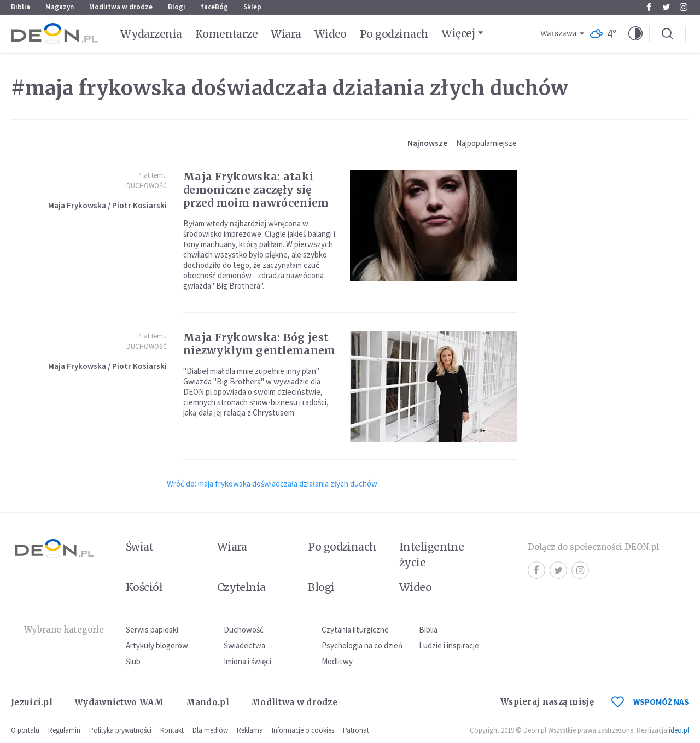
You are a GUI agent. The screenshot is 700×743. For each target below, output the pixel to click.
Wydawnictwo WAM (119, 702)
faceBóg (214, 7)
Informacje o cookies (303, 730)
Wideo (331, 34)
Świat (139, 547)
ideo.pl (679, 730)
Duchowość (147, 186)
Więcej (458, 33)
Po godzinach (394, 34)
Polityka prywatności (120, 730)
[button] (635, 34)
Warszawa (559, 34)
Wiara (286, 34)
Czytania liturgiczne (355, 630)
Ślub (133, 661)
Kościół (144, 587)
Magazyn (60, 7)
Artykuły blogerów (157, 645)
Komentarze (227, 34)
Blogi (177, 7)
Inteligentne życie (432, 555)
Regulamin (64, 730)
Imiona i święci (247, 661)
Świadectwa (244, 645)
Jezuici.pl (32, 702)
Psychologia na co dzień (362, 645)
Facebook (649, 7)
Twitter (666, 7)
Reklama (250, 730)
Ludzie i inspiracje (449, 645)
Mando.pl (208, 702)
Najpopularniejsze (486, 143)
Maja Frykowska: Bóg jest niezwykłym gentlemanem (259, 344)
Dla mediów (210, 730)
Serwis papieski (152, 630)
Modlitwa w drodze (121, 7)
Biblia (21, 7)
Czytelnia (241, 587)
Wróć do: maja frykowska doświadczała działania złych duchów (272, 484)
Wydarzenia (151, 34)
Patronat (356, 730)
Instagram (684, 7)
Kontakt (172, 730)
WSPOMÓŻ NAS (650, 702)
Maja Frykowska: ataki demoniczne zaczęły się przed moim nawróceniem (256, 190)
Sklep (252, 7)
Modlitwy (337, 661)
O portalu (25, 730)
